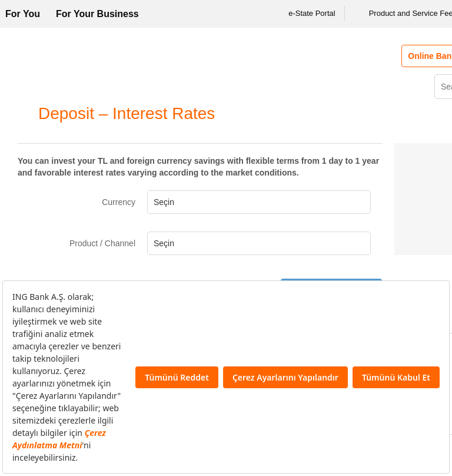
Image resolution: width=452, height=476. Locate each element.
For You (23, 14)
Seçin (164, 202)
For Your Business (97, 14)
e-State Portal (304, 14)
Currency (119, 202)
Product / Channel (102, 243)
